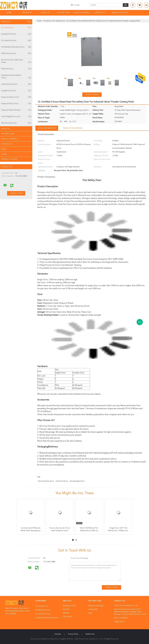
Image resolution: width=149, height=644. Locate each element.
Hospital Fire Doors (16, 91)
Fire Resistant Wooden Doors (16, 47)
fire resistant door (77, 481)
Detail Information (47, 128)
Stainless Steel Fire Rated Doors (16, 77)
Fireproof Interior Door (16, 97)
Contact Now (92, 95)
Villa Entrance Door (16, 53)
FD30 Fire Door (16, 69)
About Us (45, 13)
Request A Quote (120, 13)
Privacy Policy (73, 634)
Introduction (69, 606)
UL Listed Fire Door (16, 40)
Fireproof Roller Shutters (16, 110)
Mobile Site (90, 634)
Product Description (73, 128)
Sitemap (58, 634)
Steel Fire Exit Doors (16, 84)
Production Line (96, 606)
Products (27, 13)
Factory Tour (63, 13)
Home (9, 13)
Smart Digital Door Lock (16, 117)
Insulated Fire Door (16, 34)
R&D (90, 613)
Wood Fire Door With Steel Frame (16, 61)
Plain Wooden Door (16, 123)
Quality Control (82, 13)
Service (66, 613)
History (66, 609)
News (4, 149)
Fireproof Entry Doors (16, 104)
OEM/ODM (93, 609)
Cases (4, 154)
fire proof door (62, 481)
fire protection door (46, 481)
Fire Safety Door (16, 28)
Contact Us (100, 13)
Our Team (67, 617)
